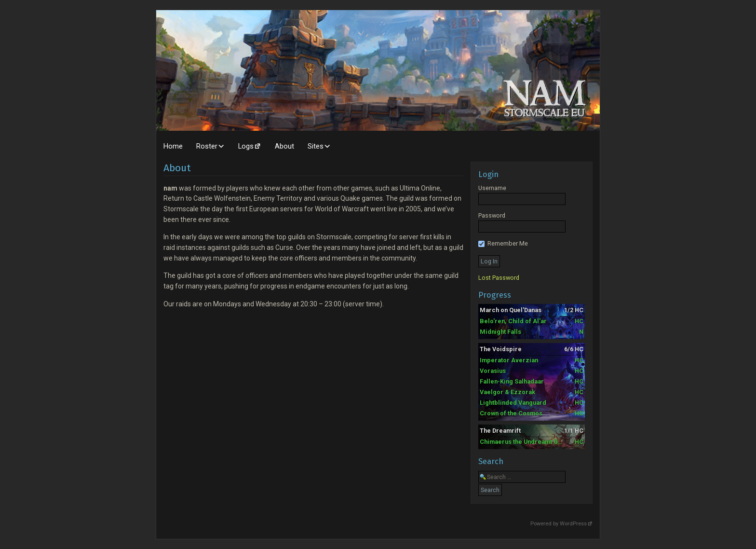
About (284, 146)
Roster (207, 146)
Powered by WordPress (559, 524)
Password (492, 215)
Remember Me (503, 243)
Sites (316, 146)
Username (492, 188)
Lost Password (499, 278)
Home (173, 146)
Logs (246, 146)
